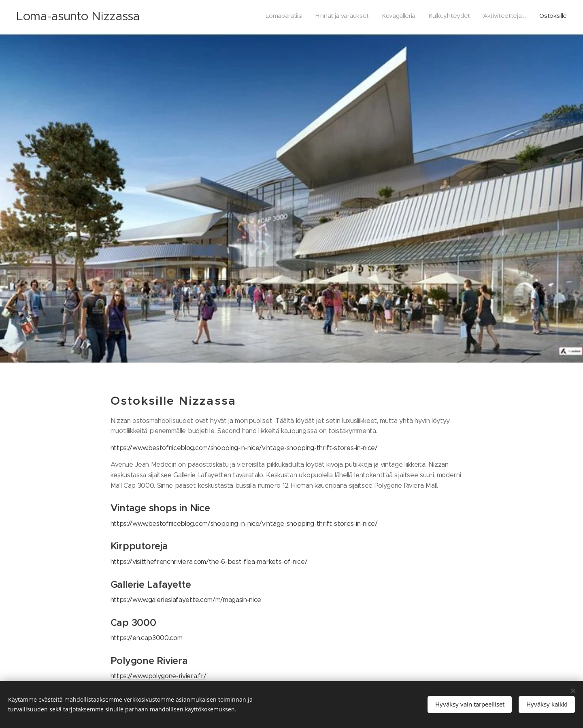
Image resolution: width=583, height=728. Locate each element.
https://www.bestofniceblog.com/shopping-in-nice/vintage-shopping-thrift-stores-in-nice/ (244, 447)
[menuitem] (504, 17)
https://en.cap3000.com (147, 638)
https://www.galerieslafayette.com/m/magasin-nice (186, 600)
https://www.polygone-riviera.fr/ (159, 676)
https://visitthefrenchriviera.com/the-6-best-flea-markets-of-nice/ (209, 561)
